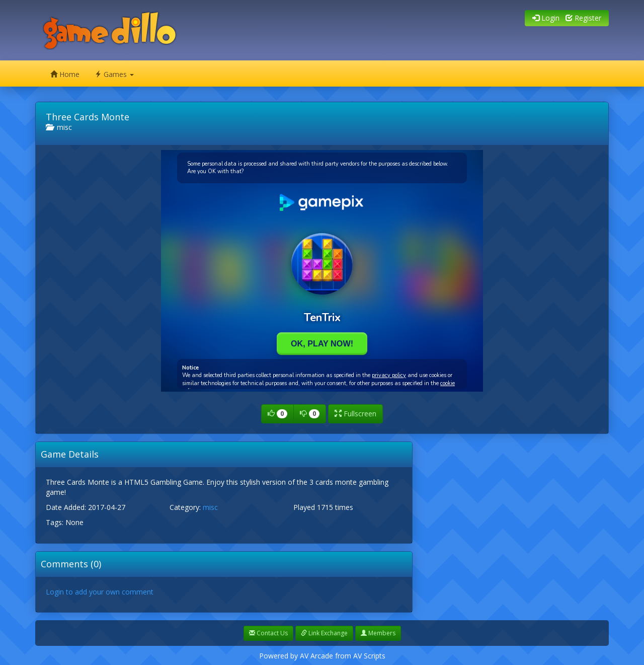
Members (378, 633)
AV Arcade (316, 656)
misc (59, 127)
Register (583, 18)
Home (65, 74)
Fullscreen (355, 414)
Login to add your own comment (100, 592)
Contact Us (268, 633)
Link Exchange (324, 633)
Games (114, 74)
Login (546, 18)
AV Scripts (369, 656)
